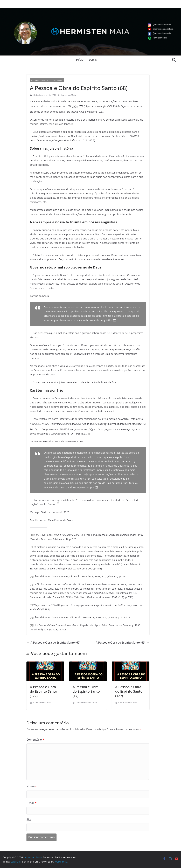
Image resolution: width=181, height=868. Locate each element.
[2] (84, 156)
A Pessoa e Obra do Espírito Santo (47, 80)
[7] (31, 625)
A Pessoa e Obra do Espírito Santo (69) (123, 643)
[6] (96, 487)
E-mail (32, 803)
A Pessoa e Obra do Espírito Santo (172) (43, 691)
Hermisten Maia (68, 95)
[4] (72, 354)
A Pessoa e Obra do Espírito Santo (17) (86, 691)
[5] (88, 434)
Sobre (93, 60)
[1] (73, 124)
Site (29, 819)
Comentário (35, 740)
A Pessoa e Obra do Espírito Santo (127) (129, 691)
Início (80, 60)
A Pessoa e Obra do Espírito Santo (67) (53, 643)
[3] (115, 320)
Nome (32, 786)
